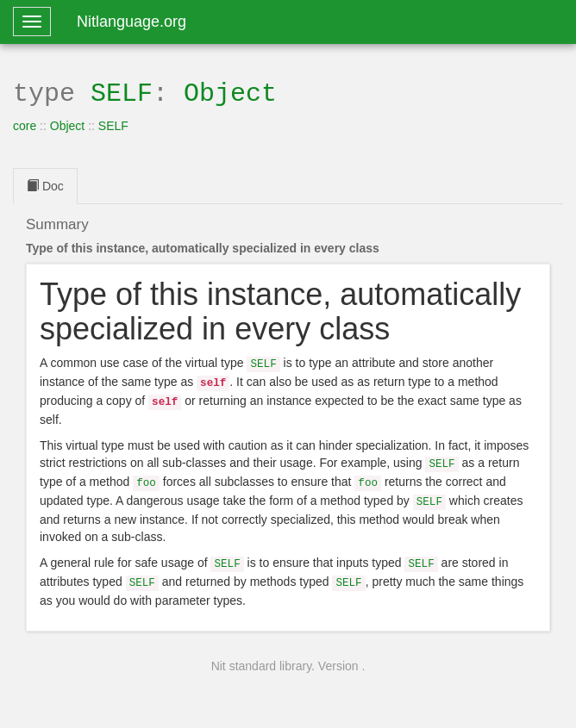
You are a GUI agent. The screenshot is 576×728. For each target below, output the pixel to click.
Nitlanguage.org (131, 22)
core (25, 124)
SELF (122, 92)
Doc (45, 184)
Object (230, 92)
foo (146, 473)
